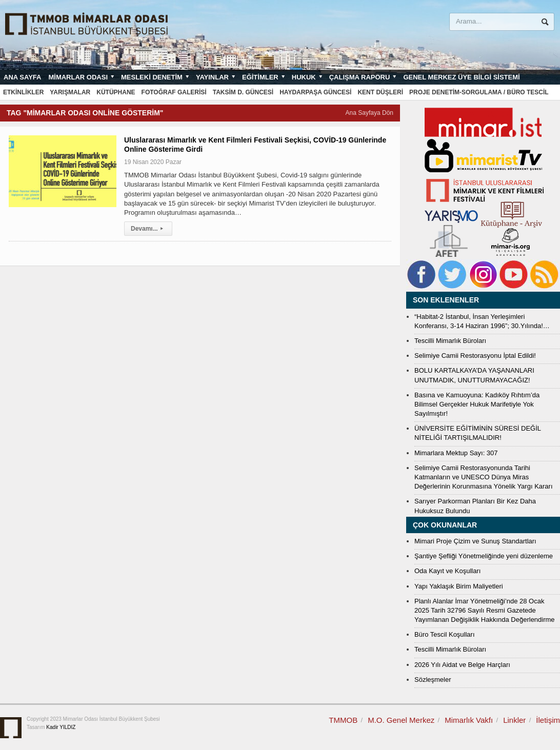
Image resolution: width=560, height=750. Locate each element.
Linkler (514, 720)
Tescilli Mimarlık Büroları (450, 341)
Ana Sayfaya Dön (369, 113)
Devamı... (148, 229)
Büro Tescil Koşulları (445, 634)
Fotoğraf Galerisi (174, 92)
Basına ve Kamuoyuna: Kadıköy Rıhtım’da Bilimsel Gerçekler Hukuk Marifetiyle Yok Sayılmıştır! (477, 404)
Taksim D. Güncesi (243, 92)
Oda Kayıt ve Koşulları (447, 571)
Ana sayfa (22, 77)
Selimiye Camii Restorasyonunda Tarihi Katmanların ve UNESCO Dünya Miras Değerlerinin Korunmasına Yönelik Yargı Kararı (484, 477)
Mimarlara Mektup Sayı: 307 (456, 453)
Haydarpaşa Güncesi (315, 92)
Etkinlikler (23, 92)
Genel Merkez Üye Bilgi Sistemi (461, 77)
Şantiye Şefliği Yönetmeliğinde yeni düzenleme (484, 556)
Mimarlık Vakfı (469, 720)
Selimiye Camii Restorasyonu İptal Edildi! (475, 356)
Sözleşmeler (433, 680)
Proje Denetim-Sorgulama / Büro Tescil (479, 92)
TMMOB (343, 720)
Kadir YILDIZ (61, 727)
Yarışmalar (70, 92)
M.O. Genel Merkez (401, 720)
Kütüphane (116, 92)
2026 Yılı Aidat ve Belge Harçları (462, 665)
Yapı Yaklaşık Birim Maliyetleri (459, 586)
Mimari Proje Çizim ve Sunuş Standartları (475, 541)
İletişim (548, 720)
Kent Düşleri (380, 92)
